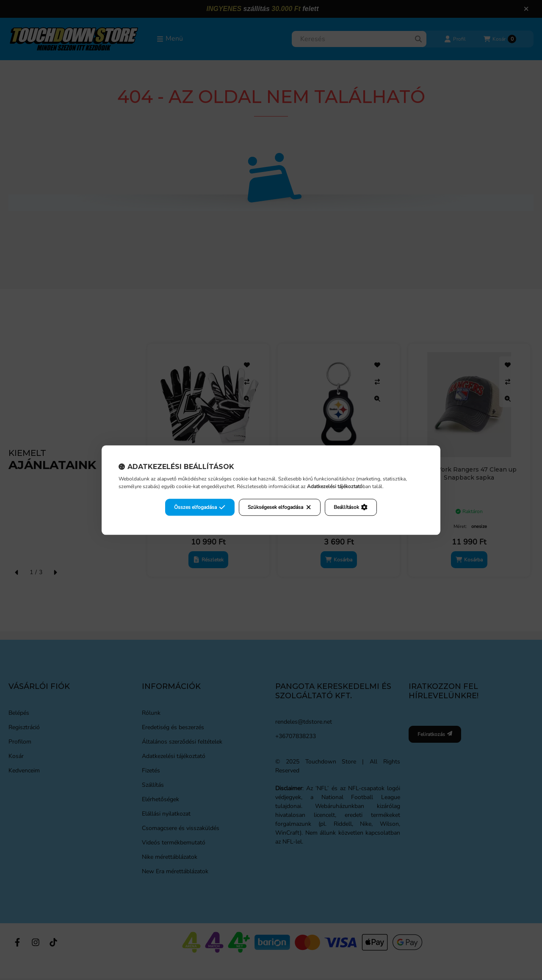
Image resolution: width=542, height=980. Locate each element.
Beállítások (351, 507)
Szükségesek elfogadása (280, 507)
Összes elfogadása (200, 507)
